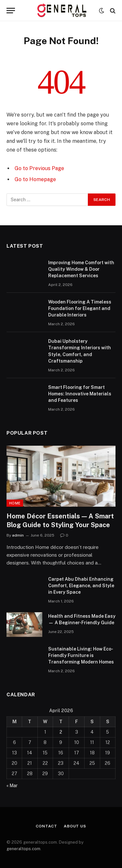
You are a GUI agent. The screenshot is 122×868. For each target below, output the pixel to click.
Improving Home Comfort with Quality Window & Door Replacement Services (81, 269)
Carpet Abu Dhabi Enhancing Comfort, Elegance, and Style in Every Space (81, 586)
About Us (75, 826)
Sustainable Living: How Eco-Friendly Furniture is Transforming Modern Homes (81, 655)
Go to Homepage (35, 179)
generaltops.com (23, 849)
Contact (47, 826)
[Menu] (11, 11)
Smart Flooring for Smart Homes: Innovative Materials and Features (80, 394)
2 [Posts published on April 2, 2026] (61, 732)
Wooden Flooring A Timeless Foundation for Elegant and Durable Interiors (80, 308)
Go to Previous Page (39, 168)
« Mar (12, 786)
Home (15, 503)
